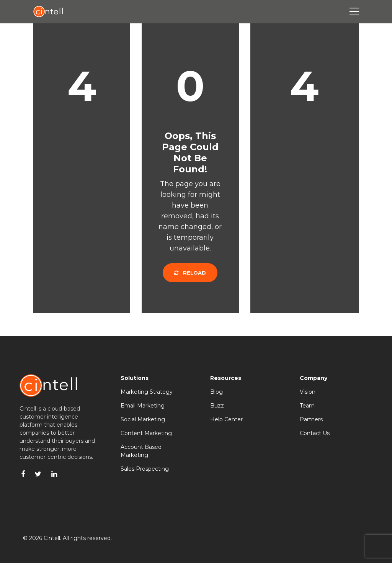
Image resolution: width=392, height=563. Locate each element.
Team (307, 406)
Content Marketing (146, 433)
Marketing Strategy (147, 392)
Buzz (217, 406)
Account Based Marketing (141, 451)
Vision (308, 392)
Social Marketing (143, 419)
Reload (190, 273)
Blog (216, 392)
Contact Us (315, 433)
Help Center (226, 419)
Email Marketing (143, 406)
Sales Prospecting (145, 469)
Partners (311, 419)
